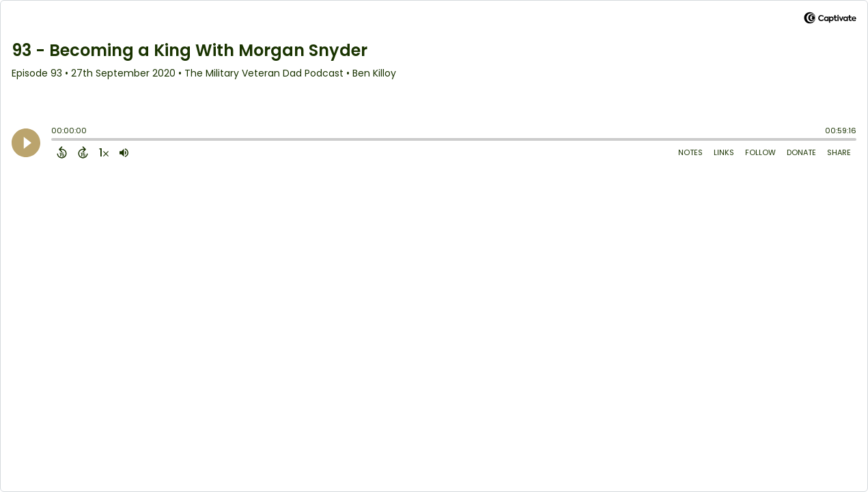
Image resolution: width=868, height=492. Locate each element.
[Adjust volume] (124, 152)
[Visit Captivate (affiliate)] (830, 20)
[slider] (55, 141)
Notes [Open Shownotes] (690, 152)
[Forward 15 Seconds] (83, 152)
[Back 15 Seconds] (62, 152)
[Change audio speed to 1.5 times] (104, 152)
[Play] (26, 143)
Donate (801, 152)
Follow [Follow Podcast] (760, 152)
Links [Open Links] (724, 152)
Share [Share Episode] (839, 152)
